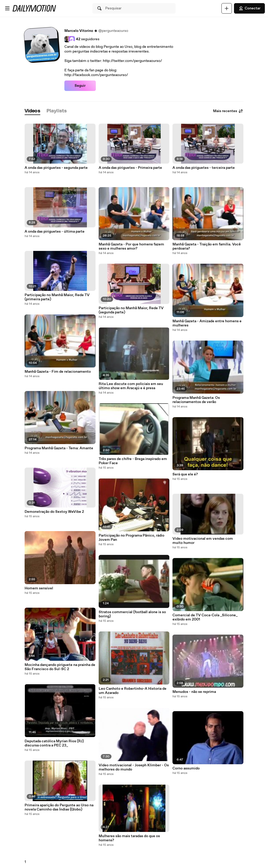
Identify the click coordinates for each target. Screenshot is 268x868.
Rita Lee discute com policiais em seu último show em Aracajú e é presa (131, 386)
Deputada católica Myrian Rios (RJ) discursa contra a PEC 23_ (54, 743)
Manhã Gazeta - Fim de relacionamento (58, 372)
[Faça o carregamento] (227, 8)
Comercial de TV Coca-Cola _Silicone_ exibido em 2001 (205, 617)
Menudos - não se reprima (194, 692)
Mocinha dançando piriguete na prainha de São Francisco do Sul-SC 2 (60, 667)
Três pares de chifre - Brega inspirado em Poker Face (133, 461)
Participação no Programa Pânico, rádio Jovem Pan (132, 538)
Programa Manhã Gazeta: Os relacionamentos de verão (196, 400)
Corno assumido (186, 768)
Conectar (249, 8)
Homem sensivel (39, 588)
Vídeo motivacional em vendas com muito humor (203, 541)
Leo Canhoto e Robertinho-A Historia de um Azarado (133, 691)
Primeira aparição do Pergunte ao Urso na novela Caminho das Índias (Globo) (59, 807)
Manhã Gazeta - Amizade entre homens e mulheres (207, 323)
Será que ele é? (185, 474)
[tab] (32, 111)
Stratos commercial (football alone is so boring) (132, 614)
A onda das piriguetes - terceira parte (204, 168)
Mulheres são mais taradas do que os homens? (129, 838)
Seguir (80, 86)
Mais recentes (228, 111)
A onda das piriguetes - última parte (55, 232)
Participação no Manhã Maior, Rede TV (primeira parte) (57, 297)
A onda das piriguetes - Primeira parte (130, 168)
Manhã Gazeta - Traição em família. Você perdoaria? (207, 246)
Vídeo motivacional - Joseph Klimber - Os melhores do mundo (134, 767)
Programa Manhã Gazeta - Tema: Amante (59, 448)
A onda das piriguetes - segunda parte (56, 168)
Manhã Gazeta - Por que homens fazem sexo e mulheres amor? (131, 246)
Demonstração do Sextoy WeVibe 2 (54, 512)
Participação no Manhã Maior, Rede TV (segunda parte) (131, 310)
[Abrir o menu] (7, 8)
